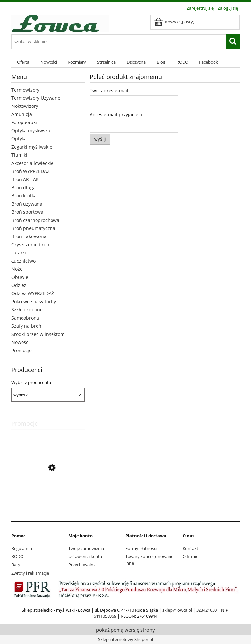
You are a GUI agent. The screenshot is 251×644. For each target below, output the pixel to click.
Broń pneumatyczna (33, 228)
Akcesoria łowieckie (32, 163)
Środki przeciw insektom (38, 334)
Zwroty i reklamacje (30, 573)
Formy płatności (141, 548)
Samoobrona (25, 318)
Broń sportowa (27, 212)
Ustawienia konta (85, 556)
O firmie (190, 556)
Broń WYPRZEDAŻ (30, 171)
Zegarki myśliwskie (32, 147)
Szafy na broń (26, 326)
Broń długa (23, 187)
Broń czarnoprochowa (35, 220)
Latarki (19, 253)
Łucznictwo (23, 261)
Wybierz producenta (31, 382)
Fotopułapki (24, 122)
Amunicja (22, 114)
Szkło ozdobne (27, 310)
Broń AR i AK (25, 179)
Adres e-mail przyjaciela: (117, 114)
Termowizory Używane (36, 98)
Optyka (19, 139)
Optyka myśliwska (31, 130)
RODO (17, 556)
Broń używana (27, 204)
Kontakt (190, 548)
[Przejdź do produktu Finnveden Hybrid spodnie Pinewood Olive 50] (48, 497)
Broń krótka (24, 196)
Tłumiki (19, 155)
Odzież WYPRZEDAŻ (33, 293)
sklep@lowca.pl (177, 610)
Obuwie (20, 277)
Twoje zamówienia (86, 548)
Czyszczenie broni (31, 244)
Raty (16, 565)
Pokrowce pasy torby (34, 301)
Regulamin (22, 548)
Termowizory (25, 90)
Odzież (19, 285)
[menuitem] (23, 62)
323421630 (207, 610)
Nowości (21, 342)
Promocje (22, 350)
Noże (17, 269)
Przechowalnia (82, 565)
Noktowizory (25, 106)
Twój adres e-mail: (110, 90)
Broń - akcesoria (29, 236)
